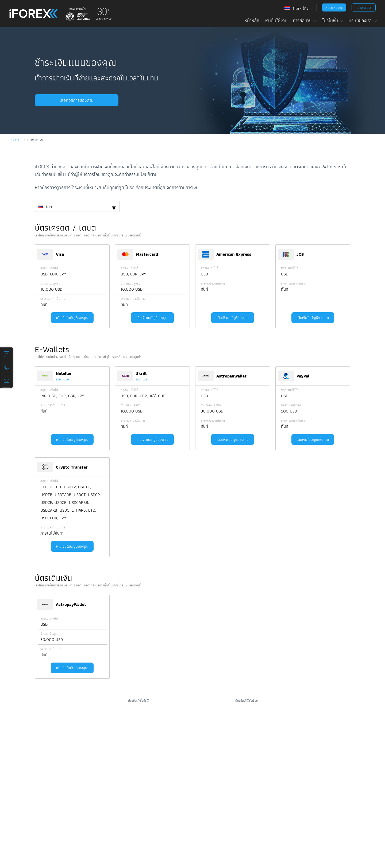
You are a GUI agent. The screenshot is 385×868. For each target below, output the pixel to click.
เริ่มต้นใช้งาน (276, 20)
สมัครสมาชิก (334, 7)
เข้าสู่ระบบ (364, 7)
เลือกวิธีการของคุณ (72, 100)
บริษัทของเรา (363, 20)
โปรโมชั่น (333, 20)
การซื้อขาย (305, 20)
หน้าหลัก (252, 20)
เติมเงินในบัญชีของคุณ (72, 318)
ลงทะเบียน (62, 379)
